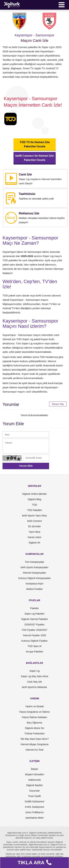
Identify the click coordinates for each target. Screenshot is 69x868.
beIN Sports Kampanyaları (34, 567)
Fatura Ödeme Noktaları (34, 717)
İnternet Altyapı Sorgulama (34, 744)
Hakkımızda (35, 780)
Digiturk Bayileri (34, 785)
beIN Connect (35, 521)
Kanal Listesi (34, 537)
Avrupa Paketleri (34, 652)
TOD (34, 505)
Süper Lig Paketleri (34, 614)
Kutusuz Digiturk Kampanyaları (34, 578)
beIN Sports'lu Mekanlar (34, 687)
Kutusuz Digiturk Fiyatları (35, 641)
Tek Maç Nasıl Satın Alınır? (34, 739)
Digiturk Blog (34, 499)
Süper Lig (35, 671)
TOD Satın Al (34, 646)
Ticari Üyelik (35, 796)
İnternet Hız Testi (34, 750)
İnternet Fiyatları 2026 (34, 635)
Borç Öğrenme (34, 723)
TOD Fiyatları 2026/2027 (34, 630)
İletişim (35, 769)
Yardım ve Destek (34, 706)
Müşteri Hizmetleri (34, 774)
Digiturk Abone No (34, 728)
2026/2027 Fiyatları (35, 625)
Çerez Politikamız (34, 812)
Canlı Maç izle (35, 682)
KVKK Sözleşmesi (34, 807)
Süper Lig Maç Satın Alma (35, 676)
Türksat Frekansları (34, 733)
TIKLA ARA (34, 863)
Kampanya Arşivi (34, 584)
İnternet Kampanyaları (35, 573)
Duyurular (34, 791)
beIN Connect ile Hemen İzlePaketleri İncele (35, 158)
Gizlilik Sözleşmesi (35, 802)
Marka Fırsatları (34, 589)
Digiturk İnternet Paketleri (34, 619)
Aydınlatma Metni (35, 818)
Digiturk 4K (34, 543)
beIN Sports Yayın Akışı (34, 516)
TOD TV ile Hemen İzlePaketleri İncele (34, 144)
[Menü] (62, 5)
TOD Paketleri (35, 510)
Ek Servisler (34, 526)
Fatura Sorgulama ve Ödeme (34, 712)
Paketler (34, 608)
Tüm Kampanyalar (34, 562)
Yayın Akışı (34, 532)
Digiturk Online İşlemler (34, 494)
